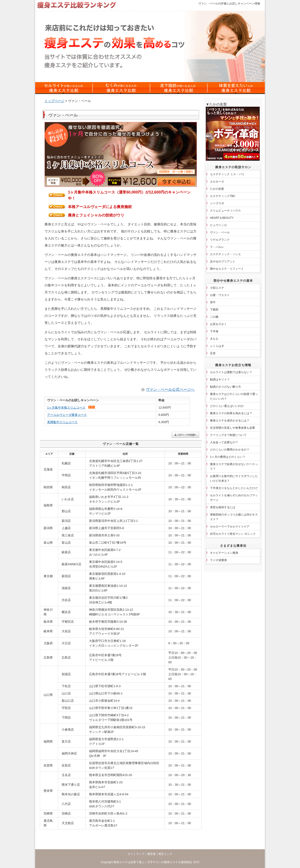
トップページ (54, 101)
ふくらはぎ (217, 346)
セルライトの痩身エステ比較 (64, 88)
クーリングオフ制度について (228, 435)
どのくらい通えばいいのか (227, 406)
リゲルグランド (220, 240)
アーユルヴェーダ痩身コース (67, 415)
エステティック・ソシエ (225, 254)
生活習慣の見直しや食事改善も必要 (232, 428)
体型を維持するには (223, 507)
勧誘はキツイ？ (220, 379)
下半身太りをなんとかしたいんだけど (234, 488)
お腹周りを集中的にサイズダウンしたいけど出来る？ (234, 478)
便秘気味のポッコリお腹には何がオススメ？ (234, 517)
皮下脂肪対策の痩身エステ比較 (179, 88)
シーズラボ (217, 203)
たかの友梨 (217, 189)
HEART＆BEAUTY (222, 218)
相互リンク (165, 854)
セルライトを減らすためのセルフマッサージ (234, 498)
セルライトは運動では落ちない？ (231, 372)
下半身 (214, 331)
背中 (213, 302)
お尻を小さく (218, 324)
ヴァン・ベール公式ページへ (170, 389)
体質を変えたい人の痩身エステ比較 (236, 88)
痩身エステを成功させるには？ (230, 421)
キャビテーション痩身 (224, 553)
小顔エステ (217, 288)
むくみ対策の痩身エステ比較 (121, 88)
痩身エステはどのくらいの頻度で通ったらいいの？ (234, 396)
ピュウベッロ (218, 225)
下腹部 (214, 310)
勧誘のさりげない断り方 (225, 387)
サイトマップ (136, 854)
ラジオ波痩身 (218, 560)
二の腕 (214, 317)
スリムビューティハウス (225, 211)
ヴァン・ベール (220, 232)
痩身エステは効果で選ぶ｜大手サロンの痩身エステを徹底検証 (153, 862)
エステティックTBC (223, 196)
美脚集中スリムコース (62, 422)
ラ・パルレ (217, 247)
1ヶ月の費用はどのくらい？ (228, 457)
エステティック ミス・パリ (227, 174)
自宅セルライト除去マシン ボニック (233, 534)
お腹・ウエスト (220, 295)
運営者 (151, 854)
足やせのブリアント (223, 262)
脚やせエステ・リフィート (227, 269)
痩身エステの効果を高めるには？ (231, 413)
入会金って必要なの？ (224, 442)
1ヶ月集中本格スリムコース (66, 407)
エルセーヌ (217, 182)
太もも (214, 339)
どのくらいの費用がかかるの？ (230, 450)
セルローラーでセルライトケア (230, 527)
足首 (213, 353)
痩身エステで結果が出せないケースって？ (234, 466)
